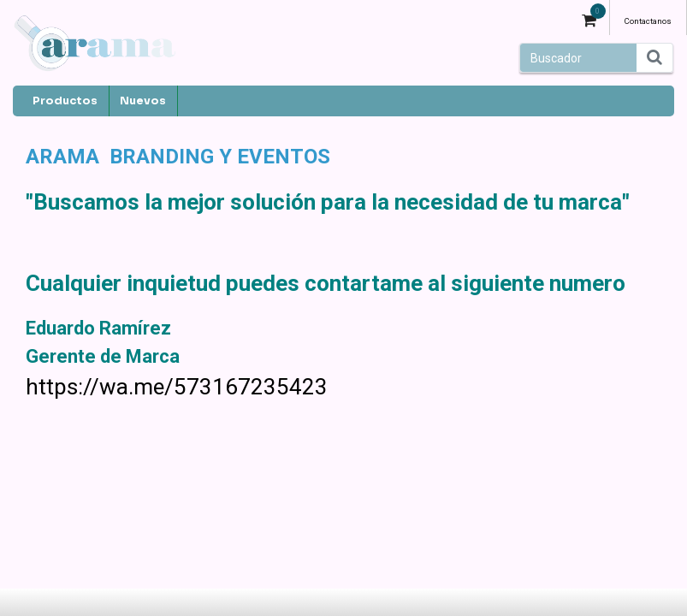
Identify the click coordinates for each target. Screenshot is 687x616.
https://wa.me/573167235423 (177, 387)
